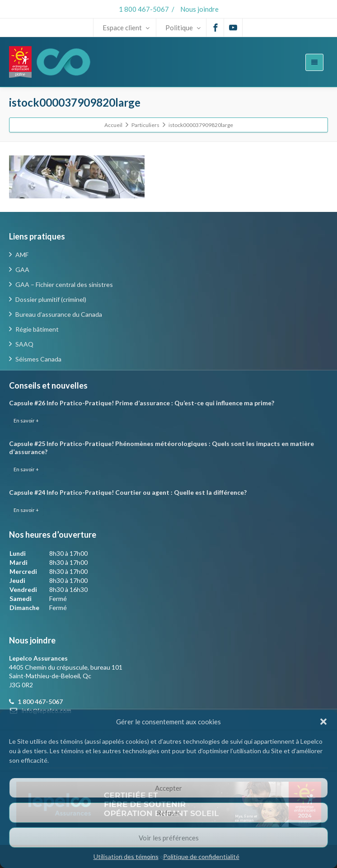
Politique (183, 28)
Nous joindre (199, 9)
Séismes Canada (38, 359)
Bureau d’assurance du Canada (59, 314)
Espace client (126, 28)
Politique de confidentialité (201, 856)
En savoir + (26, 420)
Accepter (168, 788)
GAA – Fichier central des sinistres (64, 284)
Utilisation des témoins (126, 856)
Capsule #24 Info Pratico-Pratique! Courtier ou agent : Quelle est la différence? (128, 492)
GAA (22, 270)
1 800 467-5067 (144, 9)
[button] (323, 722)
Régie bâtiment (37, 329)
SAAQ (24, 344)
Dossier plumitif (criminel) (51, 299)
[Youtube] (233, 28)
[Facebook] (215, 28)
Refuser (169, 813)
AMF (22, 255)
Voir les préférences (169, 838)
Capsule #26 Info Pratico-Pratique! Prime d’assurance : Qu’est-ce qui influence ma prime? (142, 403)
